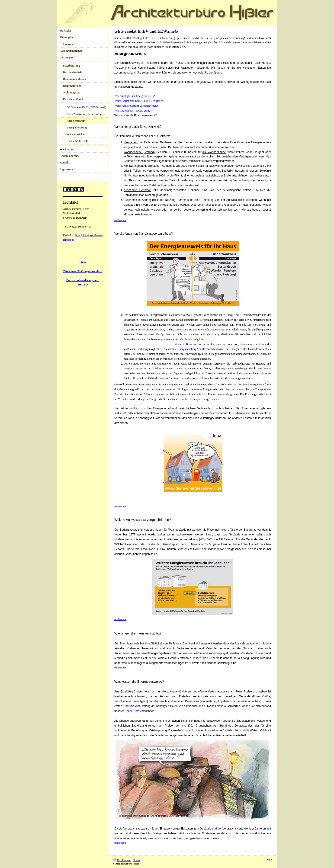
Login (269, 859)
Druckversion (122, 860)
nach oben (120, 506)
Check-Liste (132, 711)
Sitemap (137, 860)
